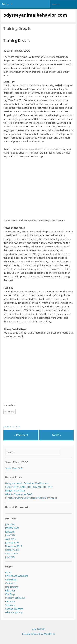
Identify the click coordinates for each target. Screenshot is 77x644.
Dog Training (12, 587)
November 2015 (14, 546)
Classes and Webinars (16, 576)
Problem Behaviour (15, 598)
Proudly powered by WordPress (38, 634)
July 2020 (10, 524)
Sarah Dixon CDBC (17, 462)
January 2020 (12, 528)
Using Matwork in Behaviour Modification (27, 483)
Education (10, 591)
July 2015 (10, 557)
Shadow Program (14, 609)
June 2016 (10, 535)
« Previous (21, 435)
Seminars (10, 605)
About (8, 572)
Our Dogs (10, 594)
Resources (11, 602)
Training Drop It (17, 28)
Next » (56, 435)
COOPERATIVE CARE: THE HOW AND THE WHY (29, 487)
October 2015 (12, 550)
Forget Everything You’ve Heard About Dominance (31, 498)
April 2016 (10, 539)
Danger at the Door (15, 490)
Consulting (11, 580)
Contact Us (11, 583)
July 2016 (10, 532)
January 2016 (12, 543)
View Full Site (39, 629)
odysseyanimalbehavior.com (35, 15)
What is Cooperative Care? (19, 494)
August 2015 (12, 554)
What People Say (14, 612)
